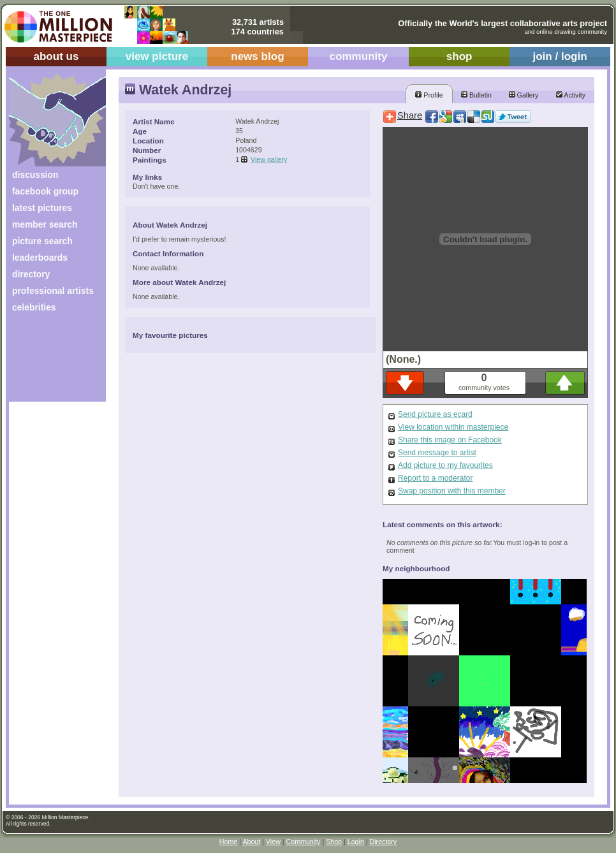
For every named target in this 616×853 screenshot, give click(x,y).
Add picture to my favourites (445, 465)
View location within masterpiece (453, 427)
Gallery (524, 95)
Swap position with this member (452, 491)
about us (56, 56)
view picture (157, 56)
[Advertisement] (49, 362)
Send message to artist (437, 453)
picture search (42, 241)
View (273, 842)
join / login (560, 56)
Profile (429, 95)
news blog (257, 56)
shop (459, 56)
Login (356, 842)
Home (228, 842)
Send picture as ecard (435, 414)
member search (45, 224)
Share (410, 115)
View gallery (269, 159)
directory (31, 274)
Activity (571, 95)
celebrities (34, 307)
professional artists (53, 291)
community (359, 56)
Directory (384, 842)
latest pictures (42, 208)
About (251, 842)
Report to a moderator (435, 478)
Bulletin (476, 95)
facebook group (45, 191)
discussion (35, 175)
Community (304, 842)
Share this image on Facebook (450, 440)
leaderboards (40, 258)
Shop (334, 842)
